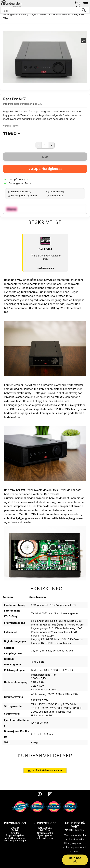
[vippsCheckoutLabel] (45, 169)
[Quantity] (45, 145)
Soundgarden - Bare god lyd (19, 14)
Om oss (15, 828)
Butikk (15, 830)
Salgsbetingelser (15, 835)
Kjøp (45, 157)
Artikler (15, 833)
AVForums (45, 249)
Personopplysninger (15, 840)
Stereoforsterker (61, 14)
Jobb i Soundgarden (15, 838)
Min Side (45, 830)
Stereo (43, 14)
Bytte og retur (45, 835)
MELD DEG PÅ (75, 860)
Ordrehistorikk (45, 833)
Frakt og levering (45, 838)
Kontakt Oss (45, 828)
